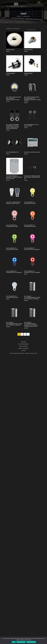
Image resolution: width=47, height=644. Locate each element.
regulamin (23, 341)
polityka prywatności (23, 343)
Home (20, 18)
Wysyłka (24, 349)
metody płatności (23, 345)
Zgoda (14, 642)
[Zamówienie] (33, 127)
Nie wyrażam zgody (21, 642)
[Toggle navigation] (39, 2)
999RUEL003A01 (26, 18)
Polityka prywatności (31, 642)
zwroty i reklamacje (23, 347)
